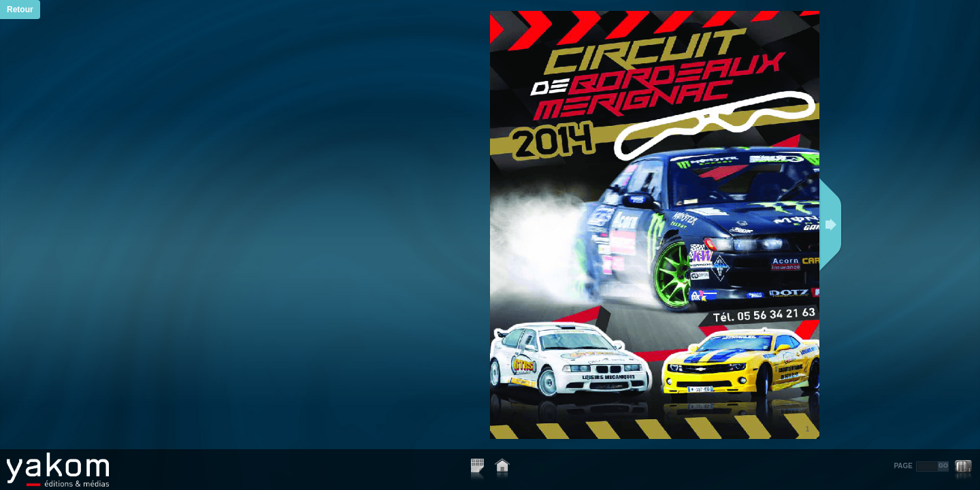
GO (943, 465)
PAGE (903, 466)
